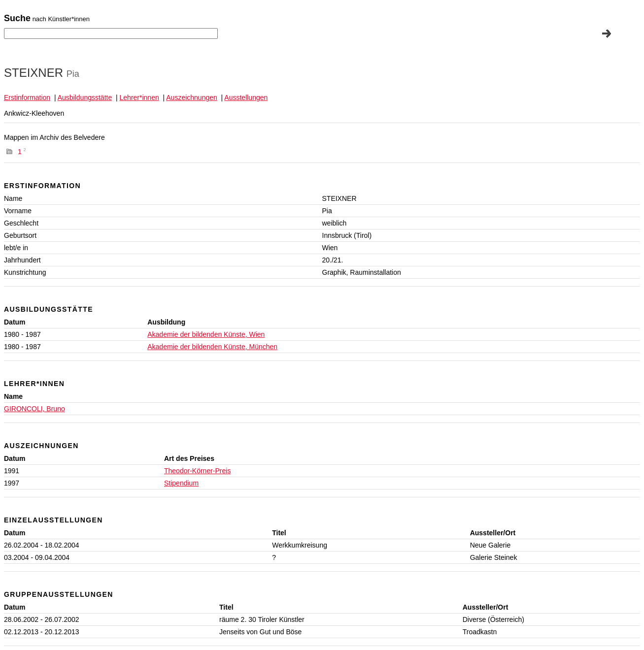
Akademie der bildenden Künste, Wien (206, 334)
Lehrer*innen (139, 97)
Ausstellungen (246, 97)
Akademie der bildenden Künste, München (212, 347)
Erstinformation (27, 97)
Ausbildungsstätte (85, 97)
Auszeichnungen (192, 97)
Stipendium (181, 483)
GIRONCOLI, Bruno (34, 409)
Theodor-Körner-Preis (197, 471)
